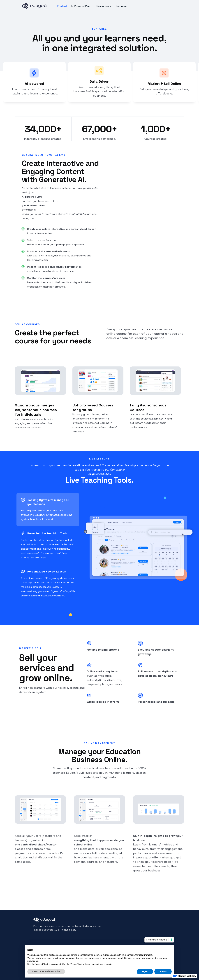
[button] (104, 6)
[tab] (48, 510)
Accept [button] (163, 971)
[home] (36, 6)
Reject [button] (145, 971)
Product (62, 6)
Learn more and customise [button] (46, 971)
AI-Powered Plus (81, 6)
